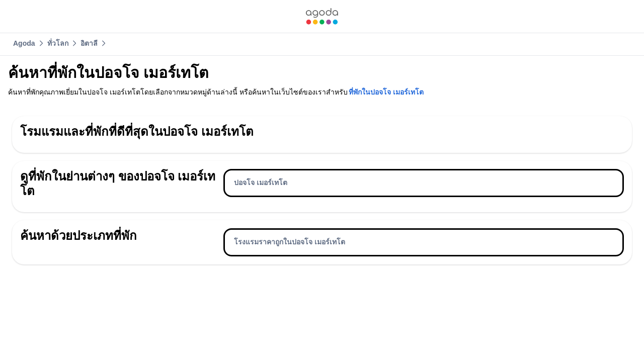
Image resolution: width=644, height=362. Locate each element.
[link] (322, 16)
